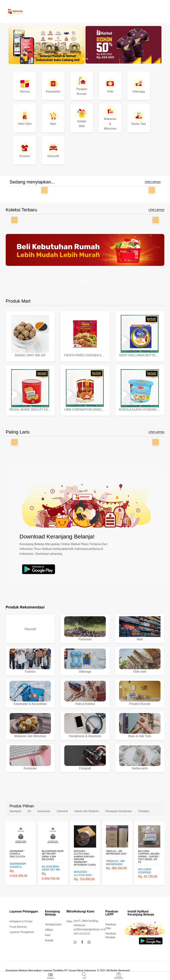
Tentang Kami (53, 924)
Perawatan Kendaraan (119, 811)
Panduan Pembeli (111, 935)
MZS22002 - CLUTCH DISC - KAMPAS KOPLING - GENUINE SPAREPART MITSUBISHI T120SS (85, 858)
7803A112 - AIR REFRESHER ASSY (116, 852)
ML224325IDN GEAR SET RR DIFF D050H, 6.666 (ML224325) (53, 855)
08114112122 (82, 934)
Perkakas (144, 811)
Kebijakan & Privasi (21, 921)
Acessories (44, 811)
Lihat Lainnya (153, 182)
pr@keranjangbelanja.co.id (90, 929)
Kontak (49, 940)
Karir (48, 935)
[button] (83, 59)
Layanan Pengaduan (22, 932)
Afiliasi (49, 930)
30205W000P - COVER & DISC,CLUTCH (17, 854)
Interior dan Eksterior (87, 811)
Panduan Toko (111, 926)
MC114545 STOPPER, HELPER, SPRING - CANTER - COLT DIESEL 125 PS (149, 857)
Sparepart (15, 811)
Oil (29, 811)
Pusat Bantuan (18, 927)
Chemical (62, 811)
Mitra (69, 921)
